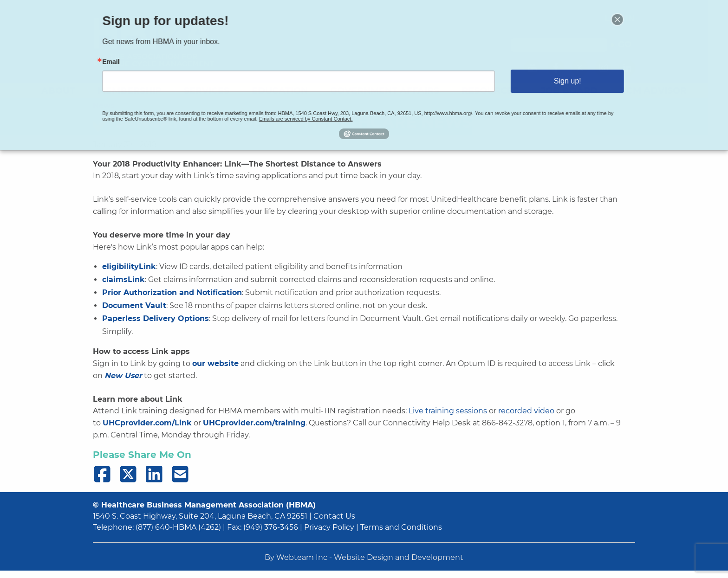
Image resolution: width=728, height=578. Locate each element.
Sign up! (547, 80)
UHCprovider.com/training (254, 423)
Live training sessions (448, 411)
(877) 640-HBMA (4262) (178, 527)
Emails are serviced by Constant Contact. (312, 114)
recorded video (526, 411)
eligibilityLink (129, 267)
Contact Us (334, 516)
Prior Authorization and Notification (172, 292)
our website (215, 363)
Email (136, 63)
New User (123, 376)
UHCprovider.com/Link (147, 423)
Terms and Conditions (401, 527)
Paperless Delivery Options (156, 318)
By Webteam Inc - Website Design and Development (364, 557)
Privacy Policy (329, 527)
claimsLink (123, 279)
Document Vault (134, 305)
